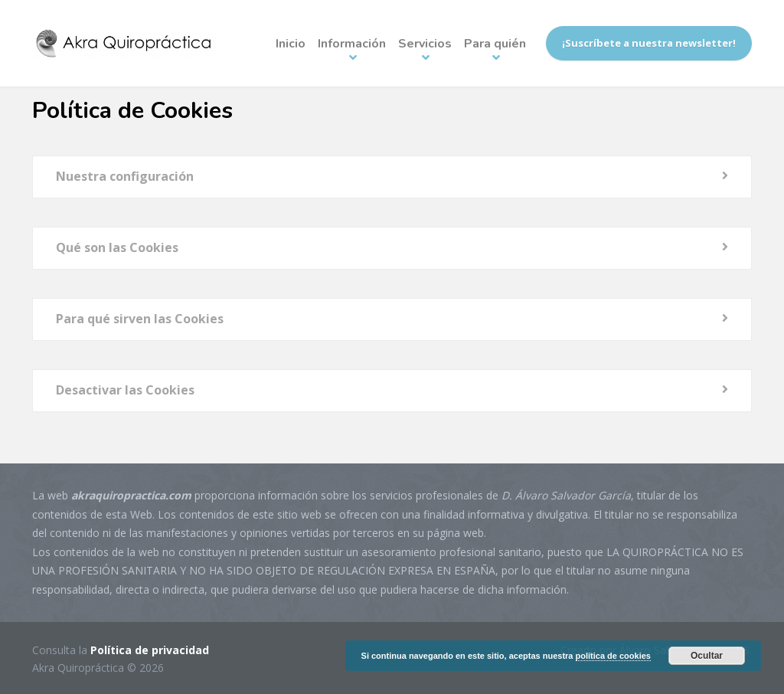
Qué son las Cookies (117, 247)
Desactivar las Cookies (125, 390)
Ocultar (707, 656)
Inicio (291, 44)
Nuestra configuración (125, 176)
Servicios (425, 44)
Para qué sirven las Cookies (140, 319)
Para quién (495, 44)
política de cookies (613, 656)
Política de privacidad (150, 650)
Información (352, 44)
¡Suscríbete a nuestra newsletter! (649, 43)
